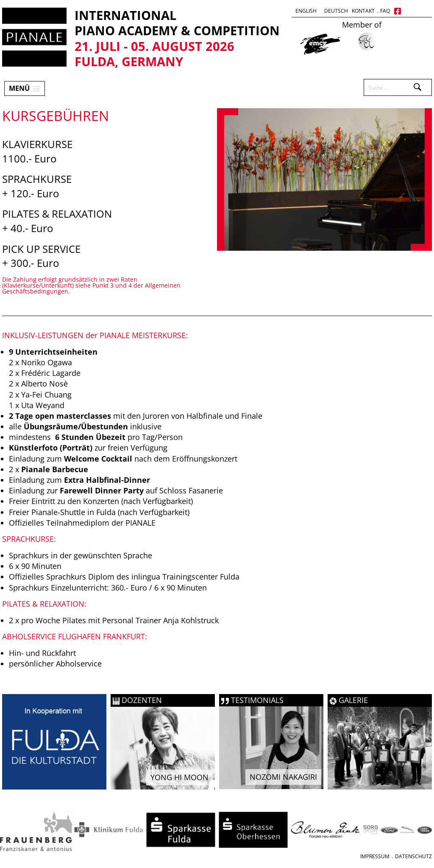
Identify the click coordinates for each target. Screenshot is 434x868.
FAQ (385, 11)
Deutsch (336, 11)
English (306, 11)
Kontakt (363, 11)
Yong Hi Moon (179, 777)
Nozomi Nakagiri (283, 777)
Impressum (375, 856)
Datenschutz (413, 856)
